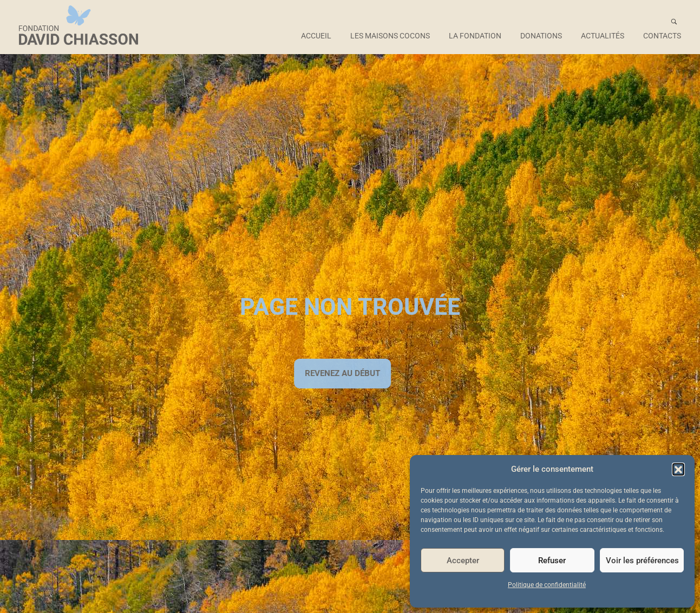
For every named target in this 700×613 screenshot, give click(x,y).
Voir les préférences (642, 561)
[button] (678, 469)
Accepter (463, 561)
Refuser (552, 561)
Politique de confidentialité (547, 585)
